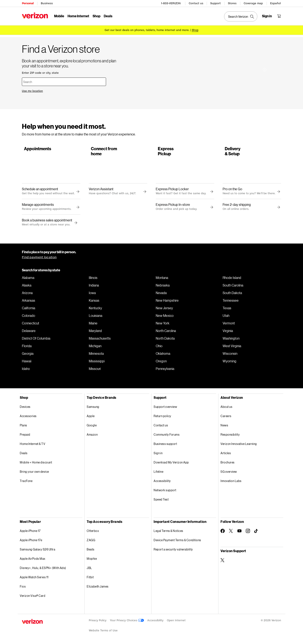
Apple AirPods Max (33, 560)
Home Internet (78, 16)
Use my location (32, 90)
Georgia (28, 355)
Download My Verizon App (171, 464)
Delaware (29, 332)
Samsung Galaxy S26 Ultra (37, 551)
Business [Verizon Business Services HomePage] (47, 3)
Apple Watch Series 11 (34, 578)
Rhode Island (232, 279)
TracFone (26, 482)
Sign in (158, 454)
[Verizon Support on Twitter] (223, 561)
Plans (23, 426)
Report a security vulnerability (173, 551)
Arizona (27, 294)
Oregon (161, 362)
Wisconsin (230, 355)
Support (215, 3)
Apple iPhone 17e (31, 541)
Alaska (27, 287)
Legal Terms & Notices (168, 532)
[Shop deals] (195, 30)
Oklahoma (163, 355)
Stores (232, 3)
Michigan (95, 347)
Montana (162, 279)
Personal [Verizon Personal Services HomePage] (28, 3)
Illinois (93, 279)
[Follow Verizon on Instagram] (248, 532)
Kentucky (95, 309)
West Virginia (232, 347)
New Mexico (165, 317)
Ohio (159, 347)
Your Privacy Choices (127, 622)
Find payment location (39, 258)
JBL (89, 569)
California (29, 309)
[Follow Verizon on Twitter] (231, 532)
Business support (165, 445)
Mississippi (97, 362)
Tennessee (231, 302)
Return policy (162, 417)
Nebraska (163, 287)
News (224, 426)
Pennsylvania (165, 370)
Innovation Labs (231, 482)
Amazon (92, 436)
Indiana (94, 287)
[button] (75, 224)
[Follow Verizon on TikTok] (256, 532)
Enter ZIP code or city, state (40, 72)
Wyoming (229, 362)
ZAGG (91, 541)
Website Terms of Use (103, 632)
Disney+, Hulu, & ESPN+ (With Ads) (43, 569)
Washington (231, 340)
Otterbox (93, 532)
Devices (25, 408)
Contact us (196, 3)
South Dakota (232, 294)
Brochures (228, 464)
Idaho (26, 370)
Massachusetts (100, 340)
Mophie (92, 560)
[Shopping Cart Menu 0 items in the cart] (279, 16)
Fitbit (90, 578)
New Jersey (164, 309)
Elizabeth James (98, 588)
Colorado (29, 317)
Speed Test (161, 501)
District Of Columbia (36, 340)
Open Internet (176, 622)
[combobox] (64, 81)
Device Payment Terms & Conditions (177, 541)
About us (226, 408)
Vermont (229, 324)
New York (163, 324)
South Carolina (233, 287)
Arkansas (29, 302)
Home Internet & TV (33, 445)
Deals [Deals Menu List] (108, 16)
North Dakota (165, 340)
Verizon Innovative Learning (239, 445)
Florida (27, 347)
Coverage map (253, 3)
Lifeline (158, 473)
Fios (23, 588)
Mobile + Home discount (36, 464)
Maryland (95, 332)
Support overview (165, 408)
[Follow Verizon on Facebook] (223, 532)
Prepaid (25, 436)
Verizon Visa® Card (33, 597)
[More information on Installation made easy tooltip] (265, 94)
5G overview (229, 473)
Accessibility (162, 482)
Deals (24, 454)
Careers (226, 417)
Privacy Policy (98, 622)
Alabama (28, 279)
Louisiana (96, 317)
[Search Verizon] (241, 16)
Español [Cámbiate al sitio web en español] (275, 3)
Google (92, 426)
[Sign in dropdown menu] (267, 16)
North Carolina (166, 332)
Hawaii (27, 362)
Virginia (228, 332)
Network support (165, 491)
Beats (91, 551)
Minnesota (96, 355)
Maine (93, 324)
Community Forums (167, 436)
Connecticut (31, 324)
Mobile (59, 16)
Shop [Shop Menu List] (96, 16)
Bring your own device (34, 473)
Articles (226, 454)
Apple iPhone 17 (30, 532)
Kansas (94, 302)
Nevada (161, 294)
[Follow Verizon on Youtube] (239, 532)
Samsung (93, 408)
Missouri (95, 370)
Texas (227, 309)
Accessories (28, 417)
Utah (226, 317)
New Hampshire (167, 302)
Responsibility (230, 436)
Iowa (92, 294)
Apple (91, 417)
